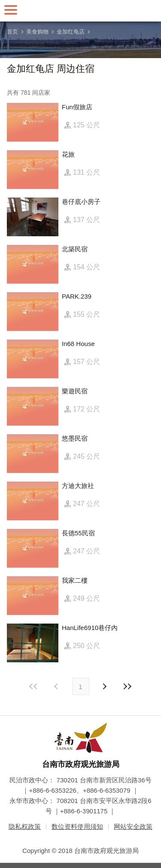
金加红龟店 (71, 32)
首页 (12, 32)
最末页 (128, 686)
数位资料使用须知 (77, 826)
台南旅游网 (81, 11)
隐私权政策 (25, 826)
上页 (104, 686)
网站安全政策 (133, 826)
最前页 (33, 686)
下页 (57, 686)
